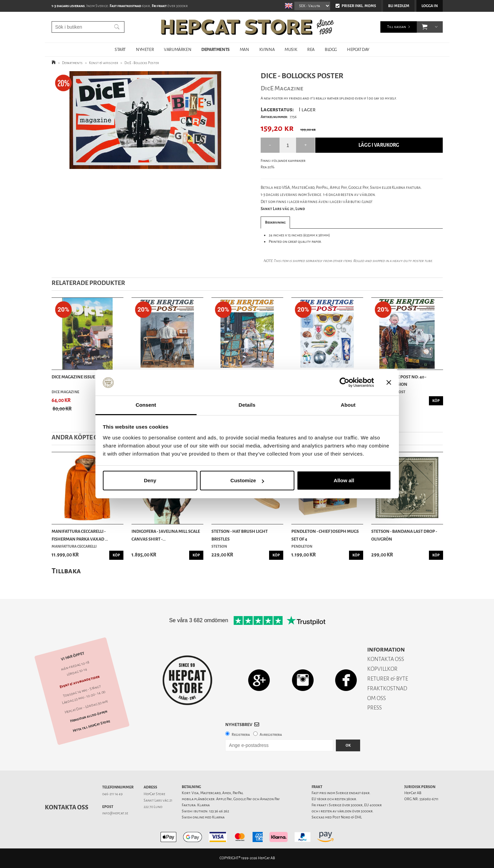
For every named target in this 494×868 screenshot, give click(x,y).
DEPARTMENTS (215, 49)
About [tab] (348, 405)
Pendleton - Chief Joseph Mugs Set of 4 (325, 535)
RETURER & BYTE (388, 679)
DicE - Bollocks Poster (142, 63)
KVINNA (267, 49)
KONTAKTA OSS (386, 659)
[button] (425, 27)
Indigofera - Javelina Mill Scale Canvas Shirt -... (166, 535)
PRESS (374, 708)
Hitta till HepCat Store (91, 726)
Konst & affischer (104, 63)
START (120, 49)
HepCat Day (358, 49)
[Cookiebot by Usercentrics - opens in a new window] (344, 383)
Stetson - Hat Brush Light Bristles (240, 535)
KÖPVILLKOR (382, 669)
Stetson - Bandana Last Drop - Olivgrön (404, 535)
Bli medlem (399, 6)
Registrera (241, 735)
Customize (247, 480)
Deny (150, 480)
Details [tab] (247, 405)
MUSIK (291, 49)
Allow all (344, 480)
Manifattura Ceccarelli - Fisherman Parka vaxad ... (80, 535)
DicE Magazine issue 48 (76, 377)
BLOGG (331, 49)
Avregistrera (271, 735)
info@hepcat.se (115, 813)
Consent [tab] (146, 405)
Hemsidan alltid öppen (89, 716)
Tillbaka (66, 571)
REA (311, 49)
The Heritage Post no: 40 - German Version (399, 381)
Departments (72, 63)
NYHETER (145, 49)
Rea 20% (268, 167)
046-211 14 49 (112, 794)
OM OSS (376, 698)
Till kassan (397, 27)
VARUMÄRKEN (178, 49)
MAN (244, 49)
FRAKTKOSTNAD (387, 688)
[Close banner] (389, 383)
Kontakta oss (67, 807)
